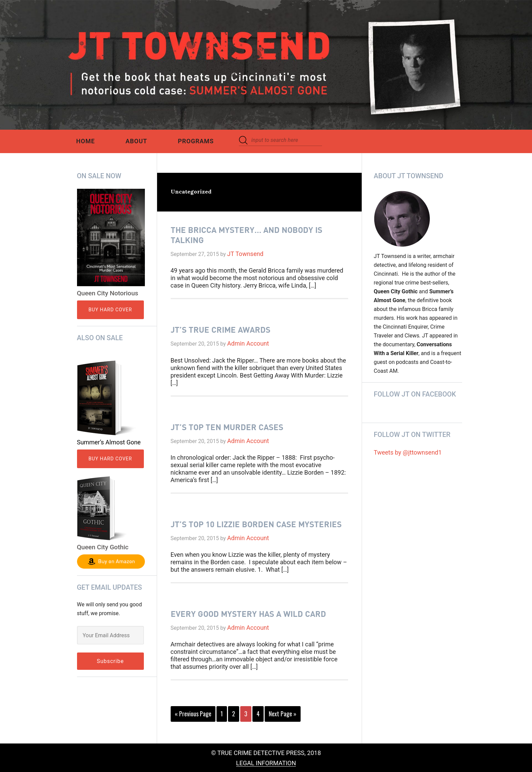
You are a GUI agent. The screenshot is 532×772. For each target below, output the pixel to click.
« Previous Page (193, 715)
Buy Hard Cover (110, 310)
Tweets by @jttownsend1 (408, 452)
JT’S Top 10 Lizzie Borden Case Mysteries (256, 524)
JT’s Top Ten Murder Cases (227, 427)
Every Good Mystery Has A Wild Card (248, 614)
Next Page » (282, 715)
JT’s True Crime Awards (221, 329)
